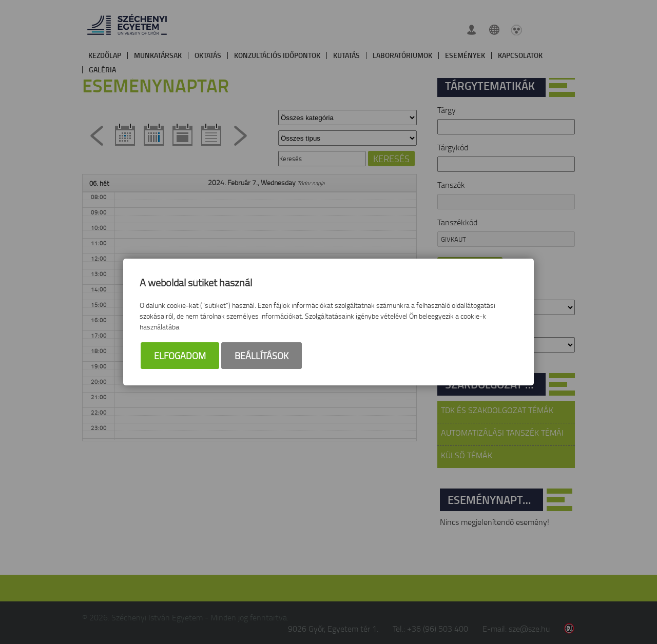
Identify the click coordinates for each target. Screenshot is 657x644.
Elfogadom (180, 356)
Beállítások (262, 356)
